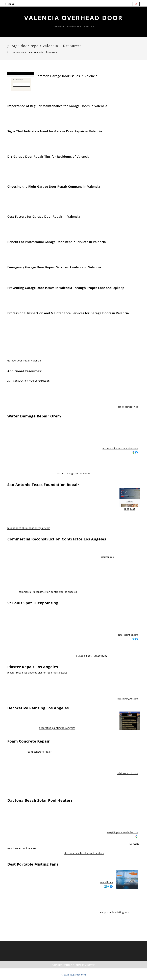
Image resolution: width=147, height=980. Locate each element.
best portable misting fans (114, 912)
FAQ (132, 509)
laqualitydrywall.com (127, 699)
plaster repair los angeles (22, 673)
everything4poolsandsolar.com (122, 832)
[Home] (9, 52)
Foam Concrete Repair (29, 741)
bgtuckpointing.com (128, 635)
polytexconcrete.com (127, 773)
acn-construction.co (128, 407)
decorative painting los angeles (57, 728)
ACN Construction (18, 381)
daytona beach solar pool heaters (84, 853)
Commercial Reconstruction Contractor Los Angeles (57, 539)
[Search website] (136, 4)
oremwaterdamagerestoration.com (120, 448)
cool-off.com (107, 882)
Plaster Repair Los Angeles (33, 667)
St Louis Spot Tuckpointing (33, 603)
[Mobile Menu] (10, 4)
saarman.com (108, 557)
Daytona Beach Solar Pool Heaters (40, 800)
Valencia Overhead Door (73, 18)
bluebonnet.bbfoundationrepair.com (29, 528)
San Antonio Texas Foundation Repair (43, 484)
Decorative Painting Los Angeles (38, 708)
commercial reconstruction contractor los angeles (48, 592)
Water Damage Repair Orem (34, 416)
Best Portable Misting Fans (33, 864)
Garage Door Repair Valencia (24, 361)
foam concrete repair (39, 752)
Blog (127, 509)
